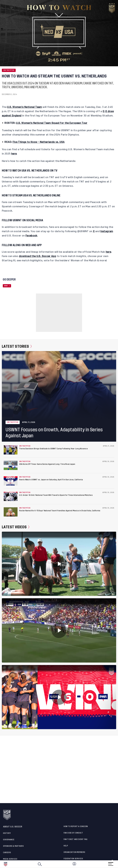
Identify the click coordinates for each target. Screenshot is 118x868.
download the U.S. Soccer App (37, 256)
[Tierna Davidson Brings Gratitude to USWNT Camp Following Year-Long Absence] (11, 450)
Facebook (31, 236)
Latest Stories (17, 346)
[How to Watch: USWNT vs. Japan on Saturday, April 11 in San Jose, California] (11, 481)
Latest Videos (16, 527)
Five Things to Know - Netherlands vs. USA (39, 142)
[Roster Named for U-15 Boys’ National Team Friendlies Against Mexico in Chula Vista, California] (11, 512)
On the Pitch (9, 70)
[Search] (40, 864)
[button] (118, 864)
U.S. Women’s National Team (24, 107)
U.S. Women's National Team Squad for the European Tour (52, 123)
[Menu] (111, 863)
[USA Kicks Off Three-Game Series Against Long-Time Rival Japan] (11, 465)
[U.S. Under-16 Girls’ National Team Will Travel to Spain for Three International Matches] (11, 496)
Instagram (107, 231)
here (14, 154)
